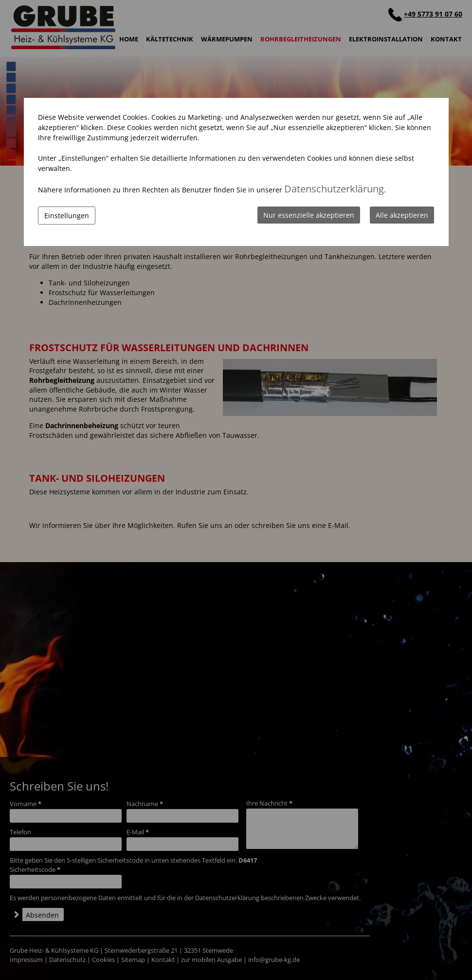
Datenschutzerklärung (334, 189)
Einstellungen (67, 216)
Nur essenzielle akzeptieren (309, 215)
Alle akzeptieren (402, 215)
